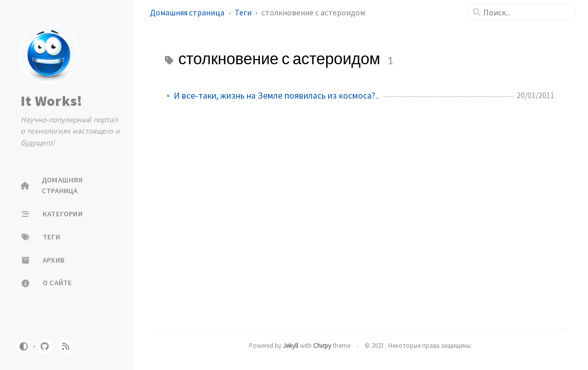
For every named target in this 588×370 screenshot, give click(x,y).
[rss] (66, 346)
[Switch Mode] (24, 346)
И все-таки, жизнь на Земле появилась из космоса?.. (277, 96)
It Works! (51, 101)
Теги (244, 12)
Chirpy (322, 345)
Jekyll (291, 345)
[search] (526, 12)
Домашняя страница (188, 12)
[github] (45, 346)
